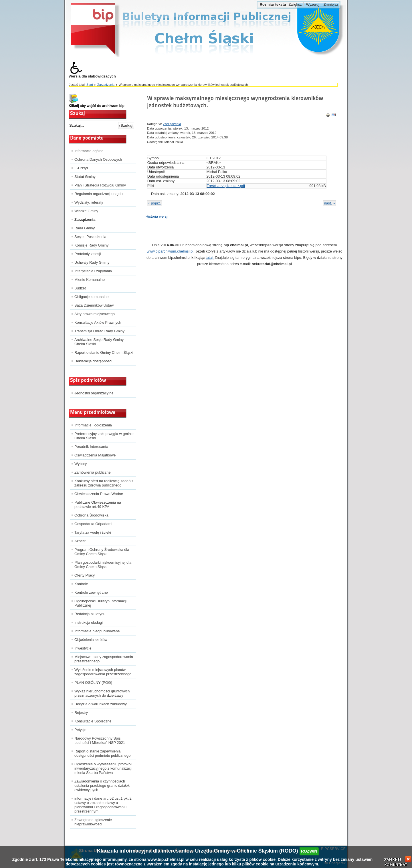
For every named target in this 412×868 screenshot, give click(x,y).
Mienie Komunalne (90, 280)
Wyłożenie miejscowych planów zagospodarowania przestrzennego (103, 672)
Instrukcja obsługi (89, 622)
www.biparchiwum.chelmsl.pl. (171, 251)
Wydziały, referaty (89, 202)
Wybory (81, 464)
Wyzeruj (313, 4)
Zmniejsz (331, 4)
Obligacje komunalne (92, 297)
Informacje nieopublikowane (97, 631)
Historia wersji (157, 216)
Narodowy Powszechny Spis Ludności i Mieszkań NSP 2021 (100, 740)
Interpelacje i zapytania (93, 271)
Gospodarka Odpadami (93, 524)
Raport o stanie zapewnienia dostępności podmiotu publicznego (102, 753)
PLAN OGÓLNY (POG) (93, 683)
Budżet (80, 288)
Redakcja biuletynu (90, 614)
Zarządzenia (106, 85)
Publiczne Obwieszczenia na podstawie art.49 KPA (98, 504)
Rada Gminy (85, 228)
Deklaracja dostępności (93, 361)
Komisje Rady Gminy (91, 245)
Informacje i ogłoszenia (93, 425)
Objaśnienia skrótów (91, 640)
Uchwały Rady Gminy (92, 262)
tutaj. (210, 258)
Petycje (80, 730)
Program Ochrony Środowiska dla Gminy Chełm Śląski (102, 552)
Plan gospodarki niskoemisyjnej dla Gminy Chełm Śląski (103, 565)
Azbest (80, 541)
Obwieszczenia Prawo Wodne (99, 494)
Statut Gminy (85, 177)
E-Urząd (81, 168)
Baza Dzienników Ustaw (94, 305)
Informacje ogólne (89, 151)
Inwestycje (83, 648)
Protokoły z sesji (88, 254)
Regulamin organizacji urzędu (99, 194)
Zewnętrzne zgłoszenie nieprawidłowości (93, 822)
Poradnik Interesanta (91, 447)
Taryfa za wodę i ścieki (93, 532)
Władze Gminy (86, 211)
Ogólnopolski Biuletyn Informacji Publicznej (100, 603)
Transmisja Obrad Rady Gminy (99, 331)
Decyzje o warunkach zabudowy (101, 704)
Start (90, 85)
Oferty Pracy (85, 575)
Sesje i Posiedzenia (90, 237)
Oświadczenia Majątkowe (95, 455)
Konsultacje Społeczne (93, 721)
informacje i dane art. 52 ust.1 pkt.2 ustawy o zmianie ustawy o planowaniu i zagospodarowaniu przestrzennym (103, 805)
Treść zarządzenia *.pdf (226, 186)
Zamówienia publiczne (93, 472)
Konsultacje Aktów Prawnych (98, 322)
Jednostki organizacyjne (94, 393)
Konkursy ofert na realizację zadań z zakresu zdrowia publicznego (104, 483)
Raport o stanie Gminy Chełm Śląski (104, 352)
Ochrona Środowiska (91, 515)
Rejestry (81, 713)
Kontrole (81, 584)
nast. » (329, 203)
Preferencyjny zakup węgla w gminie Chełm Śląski (104, 436)
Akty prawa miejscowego (95, 314)
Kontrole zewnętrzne (91, 592)
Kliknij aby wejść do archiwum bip (97, 106)
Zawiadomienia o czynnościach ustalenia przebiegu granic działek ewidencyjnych (102, 785)
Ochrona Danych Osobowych (98, 159)
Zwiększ (295, 4)
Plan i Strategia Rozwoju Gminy (100, 185)
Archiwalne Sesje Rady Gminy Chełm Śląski (99, 342)
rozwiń (309, 851)
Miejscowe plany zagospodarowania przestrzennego (104, 659)
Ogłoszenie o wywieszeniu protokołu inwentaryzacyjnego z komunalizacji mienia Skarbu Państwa (104, 768)
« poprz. (154, 203)
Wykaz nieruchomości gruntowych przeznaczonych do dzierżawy (102, 693)
